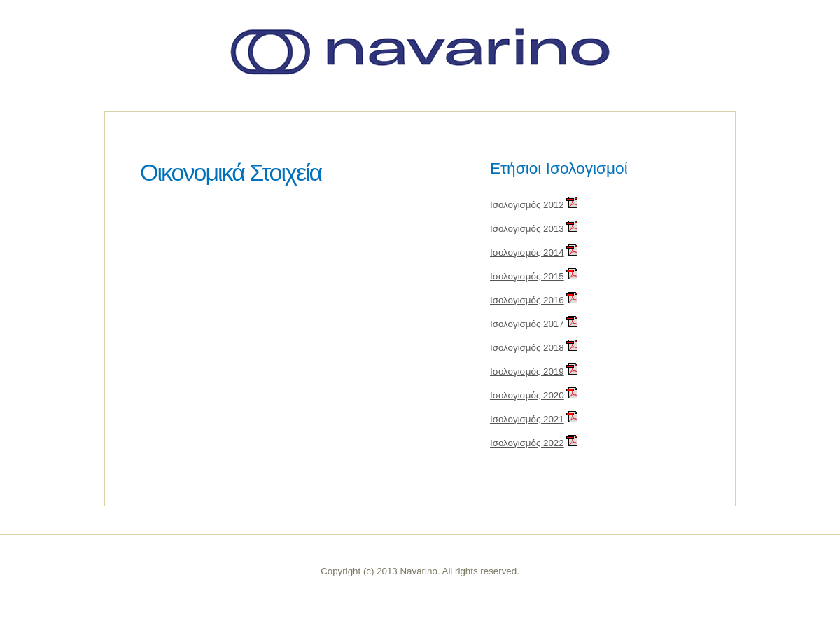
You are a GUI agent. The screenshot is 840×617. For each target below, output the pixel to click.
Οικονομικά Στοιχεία (231, 172)
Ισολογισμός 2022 (527, 443)
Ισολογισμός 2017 (527, 324)
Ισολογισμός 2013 (527, 229)
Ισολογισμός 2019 (527, 372)
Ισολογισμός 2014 (527, 252)
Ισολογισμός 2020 (527, 395)
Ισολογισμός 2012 (527, 205)
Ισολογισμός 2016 (527, 300)
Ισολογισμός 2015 (527, 276)
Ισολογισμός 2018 (527, 348)
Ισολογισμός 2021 (527, 419)
